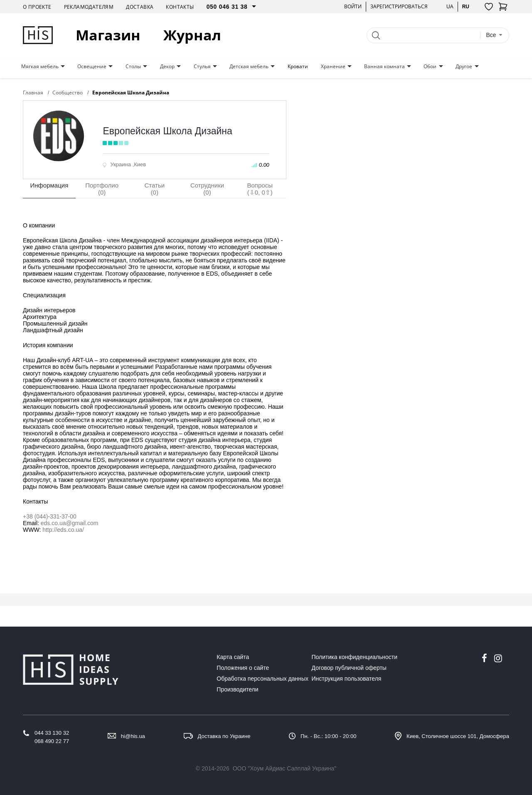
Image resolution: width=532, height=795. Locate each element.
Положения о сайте (243, 668)
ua (450, 6)
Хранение (333, 67)
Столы (133, 67)
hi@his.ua (133, 736)
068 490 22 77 (52, 741)
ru (466, 6)
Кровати (298, 67)
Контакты (180, 7)
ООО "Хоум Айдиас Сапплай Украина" (285, 768)
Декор (167, 67)
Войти (353, 6)
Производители (237, 689)
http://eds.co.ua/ (63, 530)
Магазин (108, 35)
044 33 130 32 (52, 733)
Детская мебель (249, 67)
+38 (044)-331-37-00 (50, 516)
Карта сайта (233, 657)
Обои (430, 67)
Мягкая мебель (40, 67)
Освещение (92, 67)
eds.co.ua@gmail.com (70, 523)
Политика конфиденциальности (355, 657)
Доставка (140, 7)
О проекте (37, 7)
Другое (464, 67)
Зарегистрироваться (399, 6)
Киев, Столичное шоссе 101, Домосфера (458, 736)
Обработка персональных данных (262, 679)
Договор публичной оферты (349, 668)
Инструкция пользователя (347, 679)
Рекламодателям (89, 7)
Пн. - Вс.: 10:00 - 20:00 (328, 736)
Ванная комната (384, 67)
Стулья (202, 67)
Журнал (192, 35)
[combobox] (494, 35)
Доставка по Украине (224, 736)
